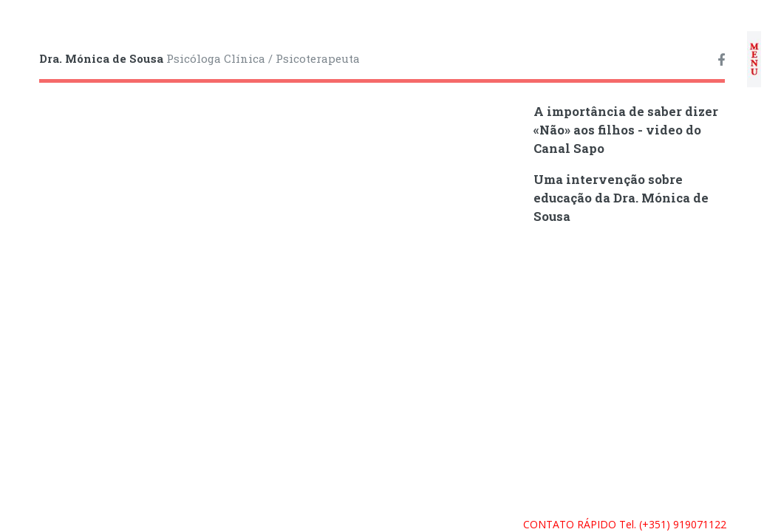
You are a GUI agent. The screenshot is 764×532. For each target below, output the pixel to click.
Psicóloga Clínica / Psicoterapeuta (199, 58)
